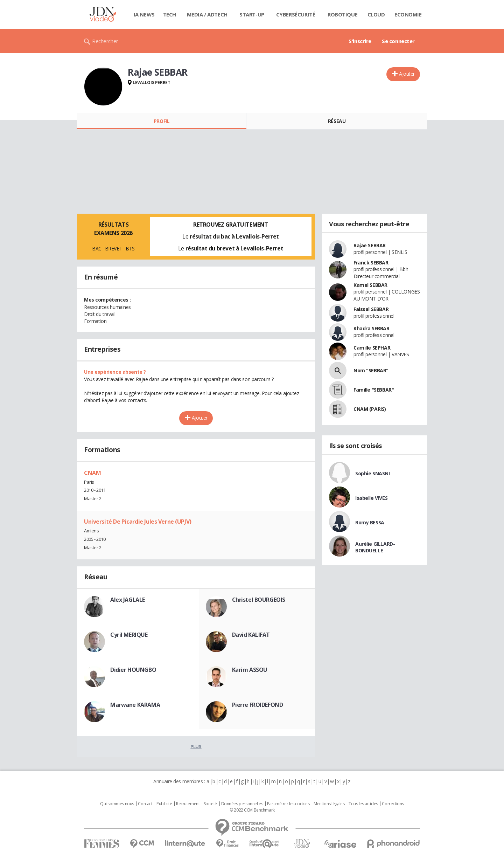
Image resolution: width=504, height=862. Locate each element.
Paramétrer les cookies (288, 804)
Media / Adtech (207, 14)
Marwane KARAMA (135, 705)
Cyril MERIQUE (129, 635)
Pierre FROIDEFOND (258, 705)
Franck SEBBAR (371, 263)
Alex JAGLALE (128, 600)
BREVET (114, 249)
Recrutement (188, 804)
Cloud (376, 14)
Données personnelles (242, 804)
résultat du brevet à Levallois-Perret (234, 248)
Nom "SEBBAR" (371, 370)
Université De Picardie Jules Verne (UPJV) (138, 522)
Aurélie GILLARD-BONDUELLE (375, 547)
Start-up (252, 14)
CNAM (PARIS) (370, 409)
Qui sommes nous (117, 804)
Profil (162, 121)
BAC (97, 249)
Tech (170, 14)
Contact (145, 804)
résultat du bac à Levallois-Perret (234, 236)
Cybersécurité (296, 14)
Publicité (164, 804)
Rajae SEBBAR (370, 245)
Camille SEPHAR (372, 348)
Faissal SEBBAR (371, 309)
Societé (210, 804)
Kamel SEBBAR (370, 285)
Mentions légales (329, 804)
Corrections (393, 804)
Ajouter (407, 74)
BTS (130, 249)
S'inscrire (360, 41)
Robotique (342, 14)
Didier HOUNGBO (133, 670)
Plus (196, 746)
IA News (144, 14)
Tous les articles (363, 804)
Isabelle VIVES (371, 498)
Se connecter (398, 41)
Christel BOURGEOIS (259, 600)
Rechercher (105, 41)
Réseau (337, 121)
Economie (408, 14)
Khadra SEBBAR (372, 328)
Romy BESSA (370, 522)
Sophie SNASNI (373, 473)
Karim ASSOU (250, 670)
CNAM (92, 473)
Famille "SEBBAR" (374, 390)
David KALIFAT (251, 635)
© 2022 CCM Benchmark (252, 810)
